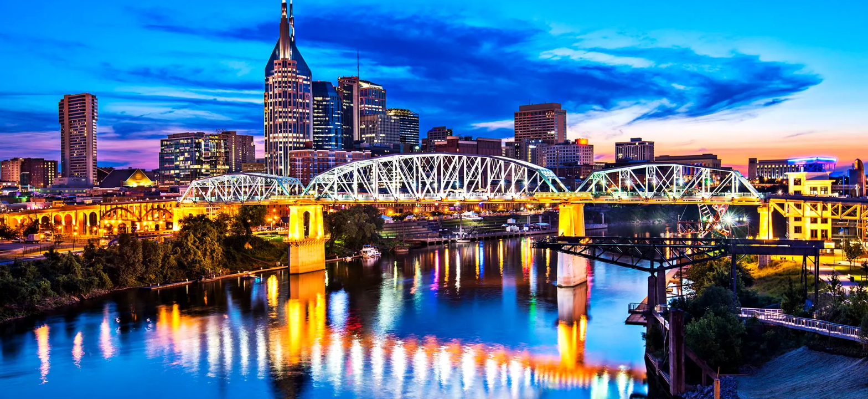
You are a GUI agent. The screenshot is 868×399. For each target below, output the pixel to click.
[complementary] (835, 366)
